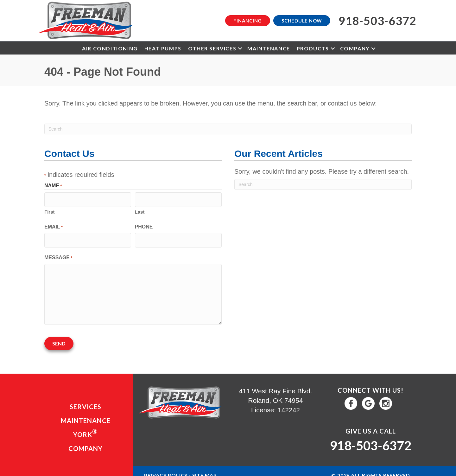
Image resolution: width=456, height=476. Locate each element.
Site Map (205, 468)
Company (355, 48)
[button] (240, 48)
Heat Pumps (163, 48)
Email (54, 225)
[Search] (228, 129)
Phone (144, 225)
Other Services (212, 48)
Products (313, 48)
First (50, 210)
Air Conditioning (110, 48)
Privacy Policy (166, 468)
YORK (85, 426)
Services (85, 400)
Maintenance (269, 48)
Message (58, 254)
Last (140, 210)
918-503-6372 (370, 439)
